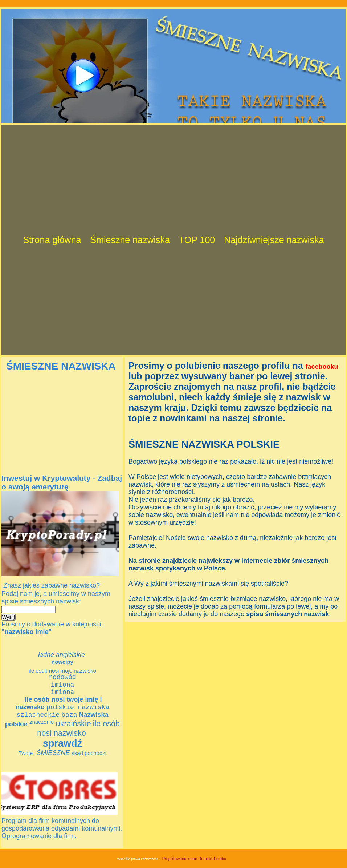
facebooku (322, 367)
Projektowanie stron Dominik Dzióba (194, 866)
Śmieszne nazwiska (130, 240)
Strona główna (52, 240)
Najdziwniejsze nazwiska (274, 240)
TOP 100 (197, 240)
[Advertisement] (80, 72)
